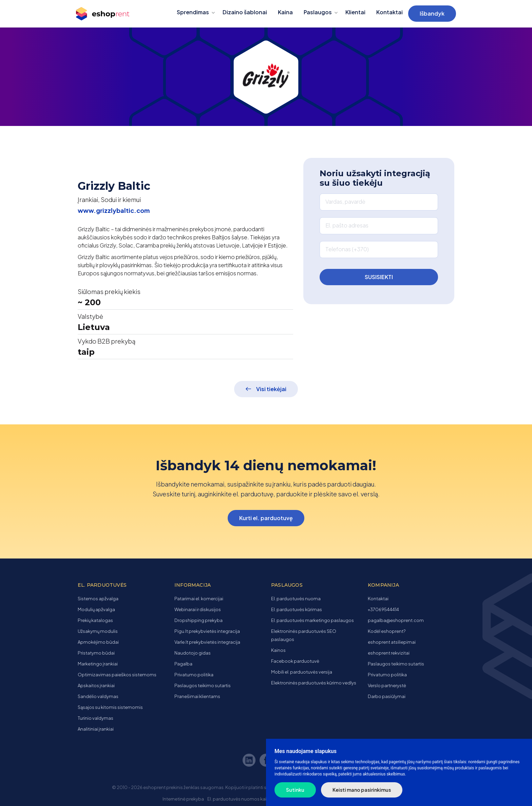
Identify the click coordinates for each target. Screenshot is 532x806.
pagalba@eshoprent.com (396, 620)
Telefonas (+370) (347, 249)
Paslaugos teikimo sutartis (203, 685)
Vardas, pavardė (345, 201)
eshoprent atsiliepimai (392, 642)
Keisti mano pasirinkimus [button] (362, 790)
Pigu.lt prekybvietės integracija (207, 631)
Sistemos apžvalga (98, 599)
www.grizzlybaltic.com (114, 210)
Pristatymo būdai (96, 653)
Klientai (355, 12)
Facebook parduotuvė (295, 661)
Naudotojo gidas (193, 653)
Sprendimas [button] (193, 12)
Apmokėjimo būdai (98, 642)
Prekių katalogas (95, 620)
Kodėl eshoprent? (387, 631)
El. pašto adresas (347, 225)
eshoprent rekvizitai (389, 653)
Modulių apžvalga (96, 609)
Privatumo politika (194, 675)
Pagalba (183, 664)
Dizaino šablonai (245, 12)
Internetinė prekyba (183, 799)
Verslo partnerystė (387, 685)
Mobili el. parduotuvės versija (302, 672)
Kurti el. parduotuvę (266, 518)
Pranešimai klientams (197, 696)
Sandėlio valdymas (98, 696)
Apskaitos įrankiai (96, 685)
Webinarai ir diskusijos (198, 609)
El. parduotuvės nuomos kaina (240, 799)
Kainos (278, 650)
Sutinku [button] (295, 790)
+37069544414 (383, 609)
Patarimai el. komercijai (199, 599)
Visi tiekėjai (271, 389)
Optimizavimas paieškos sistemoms (117, 675)
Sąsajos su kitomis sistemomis (110, 707)
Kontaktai (389, 12)
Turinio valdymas (96, 718)
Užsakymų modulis (98, 631)
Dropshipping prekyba (198, 620)
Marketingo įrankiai (98, 664)
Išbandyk (432, 13)
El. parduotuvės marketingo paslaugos (312, 620)
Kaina (285, 12)
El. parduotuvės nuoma (296, 599)
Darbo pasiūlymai (387, 696)
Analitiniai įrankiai (96, 729)
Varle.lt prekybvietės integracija (207, 642)
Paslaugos (318, 12)
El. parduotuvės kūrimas (297, 609)
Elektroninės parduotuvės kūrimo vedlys (314, 683)
